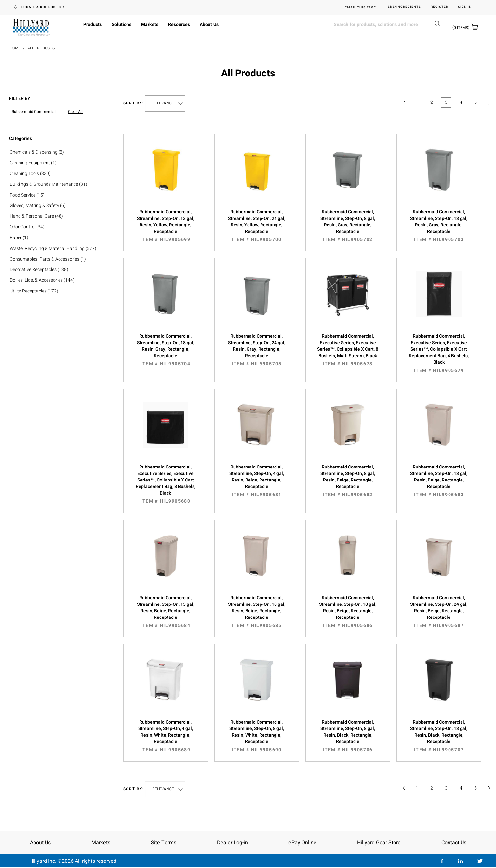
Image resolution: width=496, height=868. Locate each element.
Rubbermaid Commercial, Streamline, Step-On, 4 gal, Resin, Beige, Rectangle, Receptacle (257, 481)
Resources (179, 25)
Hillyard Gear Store (379, 843)
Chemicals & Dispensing (34, 152)
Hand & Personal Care (32, 216)
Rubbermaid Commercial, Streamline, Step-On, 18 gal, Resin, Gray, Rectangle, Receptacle (166, 350)
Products (93, 25)
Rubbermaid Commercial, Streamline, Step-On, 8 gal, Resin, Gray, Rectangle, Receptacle (348, 226)
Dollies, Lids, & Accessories (36, 280)
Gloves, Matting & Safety (34, 205)
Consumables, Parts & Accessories (45, 259)
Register (439, 7)
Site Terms (164, 843)
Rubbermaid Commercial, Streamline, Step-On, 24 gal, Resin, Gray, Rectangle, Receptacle (257, 350)
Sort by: (134, 103)
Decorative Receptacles (33, 270)
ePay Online (302, 843)
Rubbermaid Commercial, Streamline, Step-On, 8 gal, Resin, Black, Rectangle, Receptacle (348, 736)
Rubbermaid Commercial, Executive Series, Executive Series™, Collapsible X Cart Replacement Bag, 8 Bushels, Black (166, 484)
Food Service (23, 195)
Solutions (121, 25)
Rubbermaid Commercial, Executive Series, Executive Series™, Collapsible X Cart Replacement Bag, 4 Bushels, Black (439, 353)
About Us (209, 25)
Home (15, 48)
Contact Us (454, 843)
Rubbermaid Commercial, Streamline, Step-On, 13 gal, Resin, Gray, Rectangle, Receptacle (439, 226)
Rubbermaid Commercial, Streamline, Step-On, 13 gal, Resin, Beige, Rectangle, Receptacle (439, 481)
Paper (16, 238)
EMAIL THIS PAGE (360, 7)
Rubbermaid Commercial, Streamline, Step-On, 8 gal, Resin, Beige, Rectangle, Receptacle (348, 481)
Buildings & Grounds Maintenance (44, 184)
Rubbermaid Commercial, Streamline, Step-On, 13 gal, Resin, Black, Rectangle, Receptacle (439, 736)
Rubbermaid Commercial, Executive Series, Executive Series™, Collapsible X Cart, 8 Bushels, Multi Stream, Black (348, 350)
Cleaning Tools (24, 174)
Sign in (465, 7)
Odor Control (23, 227)
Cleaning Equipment (30, 163)
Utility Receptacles (28, 291)
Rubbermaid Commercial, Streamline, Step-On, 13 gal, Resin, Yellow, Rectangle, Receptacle (166, 226)
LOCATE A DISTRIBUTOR (43, 7)
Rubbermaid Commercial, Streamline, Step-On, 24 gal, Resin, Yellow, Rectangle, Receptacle (257, 226)
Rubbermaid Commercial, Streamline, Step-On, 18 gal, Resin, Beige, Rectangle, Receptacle (257, 612)
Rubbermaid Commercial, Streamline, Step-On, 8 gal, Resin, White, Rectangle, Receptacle (257, 736)
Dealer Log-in (232, 843)
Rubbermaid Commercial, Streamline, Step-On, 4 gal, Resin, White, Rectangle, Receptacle (166, 736)
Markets (150, 25)
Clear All (75, 112)
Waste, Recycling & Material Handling (47, 248)
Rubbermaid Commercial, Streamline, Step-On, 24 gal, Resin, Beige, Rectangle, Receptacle (439, 612)
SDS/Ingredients (404, 7)
